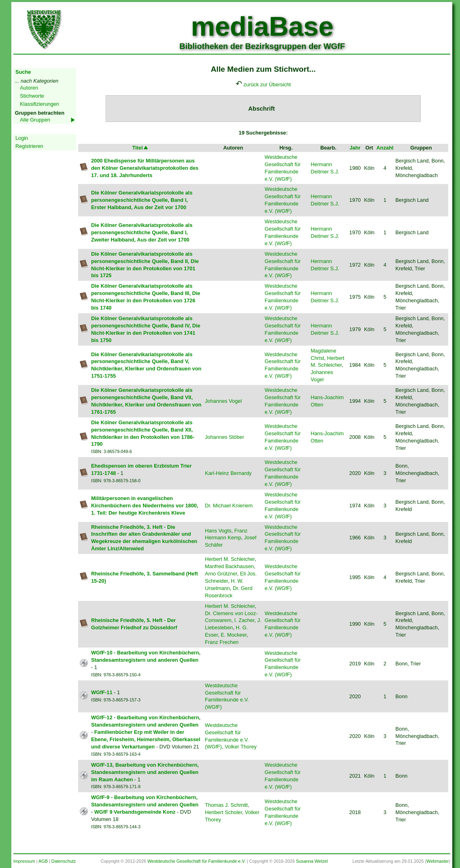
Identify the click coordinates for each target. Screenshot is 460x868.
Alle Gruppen (35, 120)
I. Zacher (245, 620)
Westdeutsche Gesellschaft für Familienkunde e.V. (196, 861)
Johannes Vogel (223, 401)
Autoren (29, 88)
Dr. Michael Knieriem (229, 506)
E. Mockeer (234, 635)
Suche (23, 72)
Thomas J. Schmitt (226, 805)
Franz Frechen (222, 642)
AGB (43, 861)
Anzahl (385, 148)
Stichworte (32, 96)
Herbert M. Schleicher (230, 559)
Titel (141, 148)
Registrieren (29, 146)
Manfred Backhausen (229, 566)
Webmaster (438, 861)
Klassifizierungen (39, 104)
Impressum (24, 861)
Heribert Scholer (224, 812)
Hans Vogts (218, 531)
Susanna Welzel (312, 861)
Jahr (355, 148)
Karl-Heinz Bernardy (228, 473)
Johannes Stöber (225, 437)
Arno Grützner (221, 574)
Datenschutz (64, 861)
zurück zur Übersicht (267, 84)
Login (22, 138)
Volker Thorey (241, 747)
